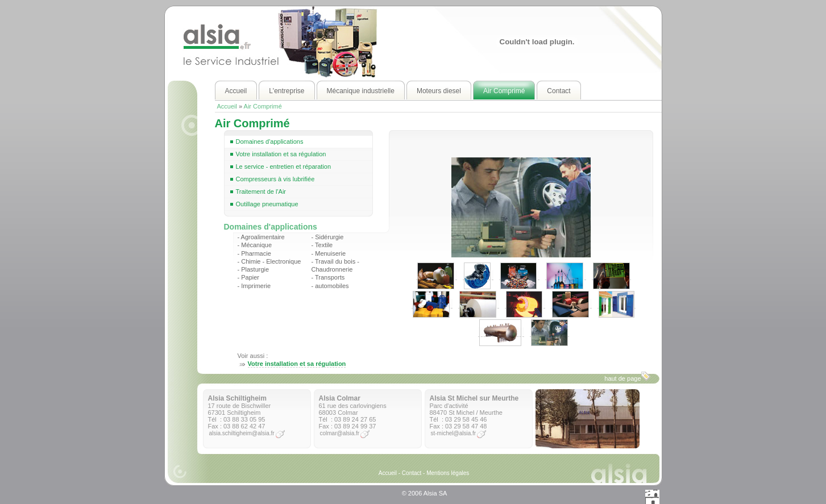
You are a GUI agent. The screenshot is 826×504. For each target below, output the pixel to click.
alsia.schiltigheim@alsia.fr (242, 433)
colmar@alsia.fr (340, 433)
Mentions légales (448, 473)
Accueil (227, 106)
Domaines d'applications (270, 141)
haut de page (627, 377)
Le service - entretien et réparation (284, 166)
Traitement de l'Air (261, 191)
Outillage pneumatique (267, 204)
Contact (412, 473)
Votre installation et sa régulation (281, 154)
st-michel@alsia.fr (454, 433)
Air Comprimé (263, 106)
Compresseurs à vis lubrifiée (275, 179)
